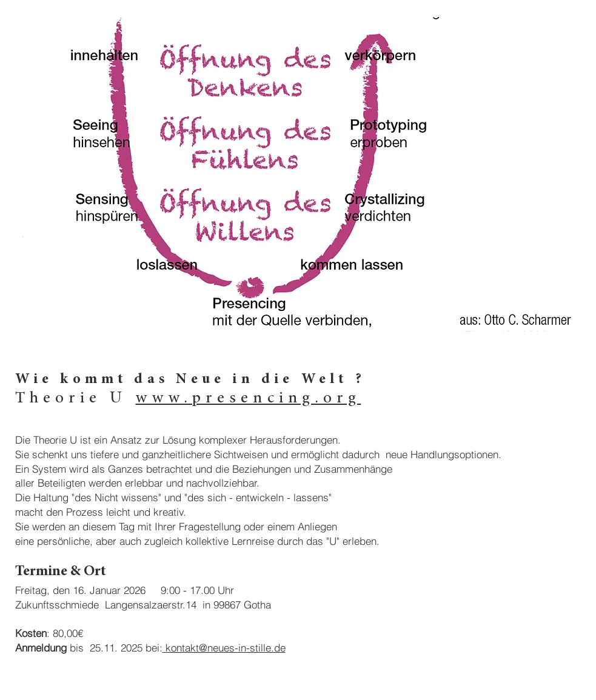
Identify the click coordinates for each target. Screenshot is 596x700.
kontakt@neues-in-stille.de (224, 648)
